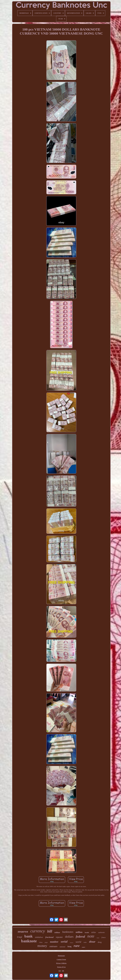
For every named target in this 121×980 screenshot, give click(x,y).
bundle (87, 933)
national (62, 947)
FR (63, 971)
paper (84, 947)
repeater (59, 937)
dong (100, 942)
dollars (69, 937)
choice (72, 943)
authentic (102, 932)
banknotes (68, 932)
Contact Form (61, 959)
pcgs (46, 942)
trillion (57, 932)
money (42, 946)
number (54, 942)
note (91, 936)
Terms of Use (61, 967)
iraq (69, 946)
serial (64, 942)
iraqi (20, 937)
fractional (49, 937)
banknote (29, 941)
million (79, 932)
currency (38, 931)
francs (104, 937)
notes (98, 938)
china (41, 942)
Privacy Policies (61, 963)
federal (80, 937)
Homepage (61, 956)
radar (85, 942)
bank (29, 936)
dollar (94, 932)
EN (60, 971)
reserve (23, 932)
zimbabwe (39, 937)
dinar (92, 942)
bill (50, 931)
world (78, 942)
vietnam (53, 946)
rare (77, 946)
